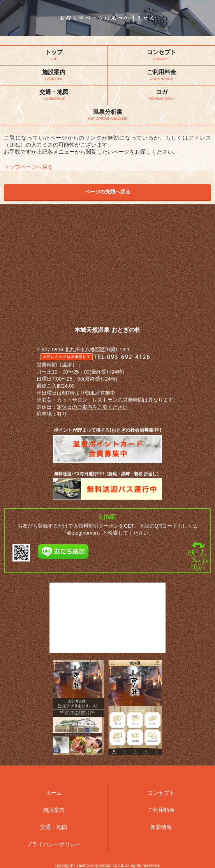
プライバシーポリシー (54, 844)
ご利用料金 (161, 810)
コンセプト (161, 793)
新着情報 (161, 827)
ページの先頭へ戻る (108, 192)
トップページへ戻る (28, 167)
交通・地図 (54, 827)
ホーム (54, 793)
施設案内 (54, 810)
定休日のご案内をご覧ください (92, 407)
